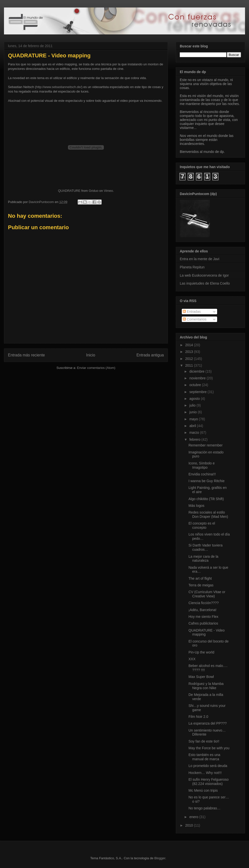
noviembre (198, 378)
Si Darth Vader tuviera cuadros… (206, 547)
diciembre (197, 371)
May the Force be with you (209, 748)
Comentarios (195, 319)
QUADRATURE (69, 191)
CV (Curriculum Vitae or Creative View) (207, 594)
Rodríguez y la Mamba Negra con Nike (206, 686)
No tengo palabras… (204, 808)
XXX (192, 659)
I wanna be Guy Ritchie (207, 481)
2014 (190, 345)
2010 (190, 825)
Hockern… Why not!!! (205, 773)
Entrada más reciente (26, 355)
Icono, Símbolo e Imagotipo (202, 465)
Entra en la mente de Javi (200, 259)
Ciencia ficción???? (204, 603)
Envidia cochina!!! (202, 474)
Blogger (160, 858)
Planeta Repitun (192, 267)
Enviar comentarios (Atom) (96, 368)
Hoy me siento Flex (203, 617)
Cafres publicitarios (203, 623)
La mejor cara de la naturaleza (203, 559)
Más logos (196, 506)
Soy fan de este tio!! (204, 741)
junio (193, 412)
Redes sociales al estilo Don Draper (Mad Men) (208, 514)
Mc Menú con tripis (203, 790)
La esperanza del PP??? (208, 723)
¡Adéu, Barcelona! (202, 610)
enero (194, 817)
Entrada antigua (150, 355)
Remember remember (206, 445)
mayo (194, 419)
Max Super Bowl (201, 677)
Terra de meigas (201, 585)
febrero (195, 439)
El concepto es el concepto (202, 525)
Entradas (192, 312)
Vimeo (108, 191)
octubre (196, 385)
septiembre (198, 392)
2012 (190, 359)
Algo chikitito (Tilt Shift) (206, 499)
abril (193, 426)
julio (193, 405)
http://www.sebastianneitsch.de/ (59, 87)
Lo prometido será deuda (208, 766)
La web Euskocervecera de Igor (204, 275)
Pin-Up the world (201, 652)
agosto (195, 399)
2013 (190, 352)
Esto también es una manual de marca (204, 757)
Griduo (93, 191)
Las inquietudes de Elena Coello (205, 283)
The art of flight (200, 578)
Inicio (91, 355)
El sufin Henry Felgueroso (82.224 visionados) (209, 782)
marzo (195, 433)
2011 (190, 365)
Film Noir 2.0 (198, 717)
